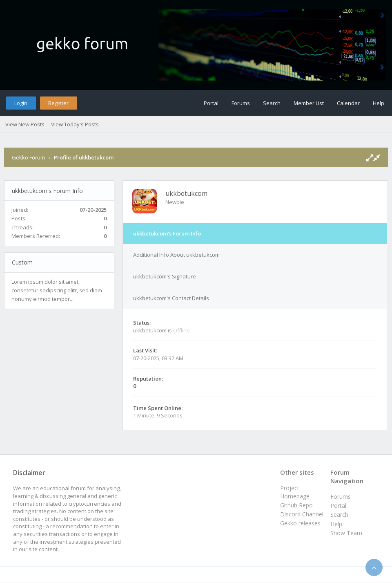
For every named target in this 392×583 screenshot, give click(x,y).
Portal (211, 103)
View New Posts (25, 124)
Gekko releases (300, 523)
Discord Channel (302, 514)
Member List (309, 103)
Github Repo (296, 505)
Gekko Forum (28, 157)
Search (272, 103)
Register (58, 103)
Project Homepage (295, 492)
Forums (241, 103)
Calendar (348, 103)
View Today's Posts (75, 124)
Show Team (346, 533)
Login (21, 103)
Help (379, 103)
